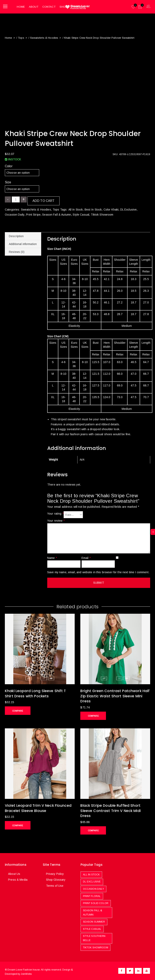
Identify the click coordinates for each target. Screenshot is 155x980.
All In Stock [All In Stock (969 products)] (91, 872)
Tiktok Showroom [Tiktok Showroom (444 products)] (96, 946)
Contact (48, 6)
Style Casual (81, 213)
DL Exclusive (128, 208)
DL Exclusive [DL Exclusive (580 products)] (92, 880)
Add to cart (43, 200)
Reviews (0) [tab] (17, 251)
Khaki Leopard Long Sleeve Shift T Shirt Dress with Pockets (36, 692)
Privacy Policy (55, 872)
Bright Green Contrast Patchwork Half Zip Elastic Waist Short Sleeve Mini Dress (111, 695)
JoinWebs (26, 972)
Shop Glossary (56, 878)
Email (86, 556)
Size (8, 181)
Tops (21, 37)
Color (9, 165)
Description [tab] (16, 235)
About (33, 6)
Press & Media (18, 878)
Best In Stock (93, 208)
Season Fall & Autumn (56, 213)
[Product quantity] (16, 198)
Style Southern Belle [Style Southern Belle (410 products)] (94, 936)
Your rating (55, 512)
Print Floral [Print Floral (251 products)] (92, 894)
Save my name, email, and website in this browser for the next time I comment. (98, 571)
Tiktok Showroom (102, 213)
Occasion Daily (15, 213)
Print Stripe (33, 213)
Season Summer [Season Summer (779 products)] (94, 920)
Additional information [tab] (23, 243)
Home (20, 6)
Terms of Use (55, 884)
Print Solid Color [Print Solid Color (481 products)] (96, 901)
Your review (56, 519)
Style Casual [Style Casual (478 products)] (92, 927)
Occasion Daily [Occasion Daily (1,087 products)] (94, 887)
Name (52, 556)
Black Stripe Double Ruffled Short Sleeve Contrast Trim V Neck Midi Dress (111, 809)
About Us (14, 872)
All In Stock (75, 208)
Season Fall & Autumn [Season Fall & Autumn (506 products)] (93, 910)
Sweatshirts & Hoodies (44, 37)
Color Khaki (111, 208)
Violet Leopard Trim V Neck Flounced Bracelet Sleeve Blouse (38, 806)
